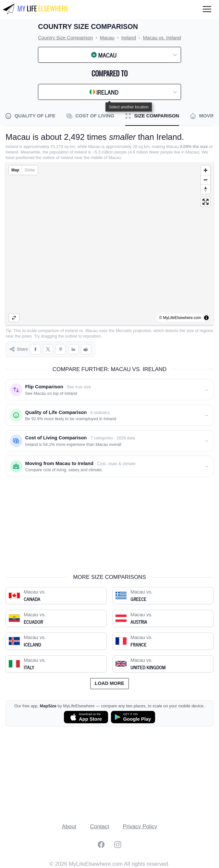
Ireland (72, 331)
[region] (109, 244)
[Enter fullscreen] (206, 202)
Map (15, 170)
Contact (100, 827)
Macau (91, 331)
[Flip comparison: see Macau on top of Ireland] (109, 390)
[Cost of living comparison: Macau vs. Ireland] (109, 441)
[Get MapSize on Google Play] (133, 717)
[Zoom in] (206, 170)
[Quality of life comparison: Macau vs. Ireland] (109, 415)
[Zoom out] (206, 180)
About (69, 827)
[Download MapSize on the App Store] (86, 717)
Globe (30, 170)
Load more (109, 683)
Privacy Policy (140, 827)
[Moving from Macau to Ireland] (109, 466)
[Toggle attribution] (206, 318)
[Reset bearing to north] (206, 189)
